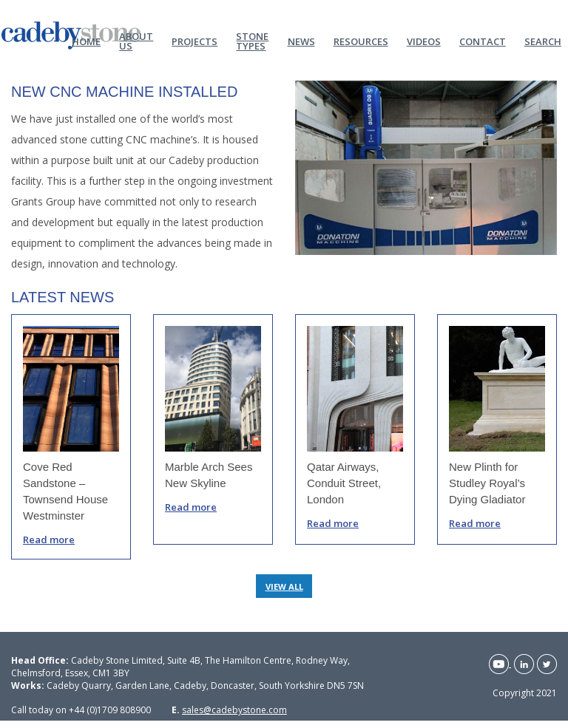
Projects (195, 41)
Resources (361, 41)
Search (543, 41)
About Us (136, 40)
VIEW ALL (284, 586)
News (301, 41)
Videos (424, 41)
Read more (49, 540)
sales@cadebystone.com (234, 710)
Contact (483, 41)
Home (86, 41)
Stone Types (252, 40)
